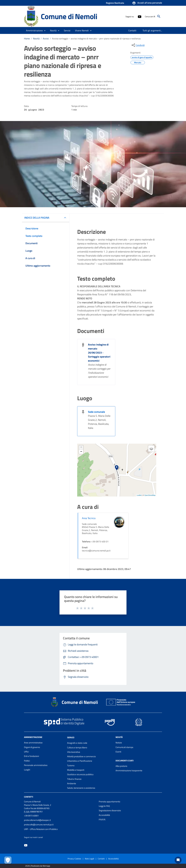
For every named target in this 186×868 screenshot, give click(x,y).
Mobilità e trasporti (76, 770)
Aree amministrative (33, 743)
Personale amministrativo (36, 765)
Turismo (71, 765)
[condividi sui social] (138, 45)
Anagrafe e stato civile (77, 743)
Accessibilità (104, 815)
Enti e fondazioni (31, 756)
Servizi (71, 737)
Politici (27, 761)
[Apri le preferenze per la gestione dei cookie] (8, 860)
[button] (147, 3)
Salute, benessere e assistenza (81, 788)
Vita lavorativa (74, 752)
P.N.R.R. (102, 819)
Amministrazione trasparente (129, 770)
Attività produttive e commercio (81, 756)
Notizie (119, 743)
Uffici (26, 752)
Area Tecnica (89, 518)
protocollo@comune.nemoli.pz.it (39, 825)
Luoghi (27, 770)
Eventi (118, 752)
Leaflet (139, 495)
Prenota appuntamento (109, 802)
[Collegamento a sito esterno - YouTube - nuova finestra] (139, 16)
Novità (36, 39)
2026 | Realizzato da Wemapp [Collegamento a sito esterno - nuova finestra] (38, 866)
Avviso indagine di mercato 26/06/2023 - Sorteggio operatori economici (99, 353)
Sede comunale (96, 412)
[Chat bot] (178, 860)
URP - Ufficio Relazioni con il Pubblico (41, 829)
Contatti (29, 797)
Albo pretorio (121, 766)
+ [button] (81, 448)
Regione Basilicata (115, 3)
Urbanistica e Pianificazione (80, 761)
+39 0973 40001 (31, 816)
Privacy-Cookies (74, 859)
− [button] (81, 452)
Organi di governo (32, 747)
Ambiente (72, 783)
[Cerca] (159, 16)
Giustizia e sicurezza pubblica (80, 774)
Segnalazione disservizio (110, 810)
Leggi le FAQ (104, 806)
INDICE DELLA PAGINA (37, 218)
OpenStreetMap (150, 495)
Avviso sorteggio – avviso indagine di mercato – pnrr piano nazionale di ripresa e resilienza (96, 39)
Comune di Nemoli (69, 16)
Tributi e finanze (74, 779)
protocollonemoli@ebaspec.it (37, 820)
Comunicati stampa (124, 747)
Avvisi (46, 39)
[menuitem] (132, 30)
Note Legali (89, 859)
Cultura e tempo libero (77, 748)
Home (27, 39)
